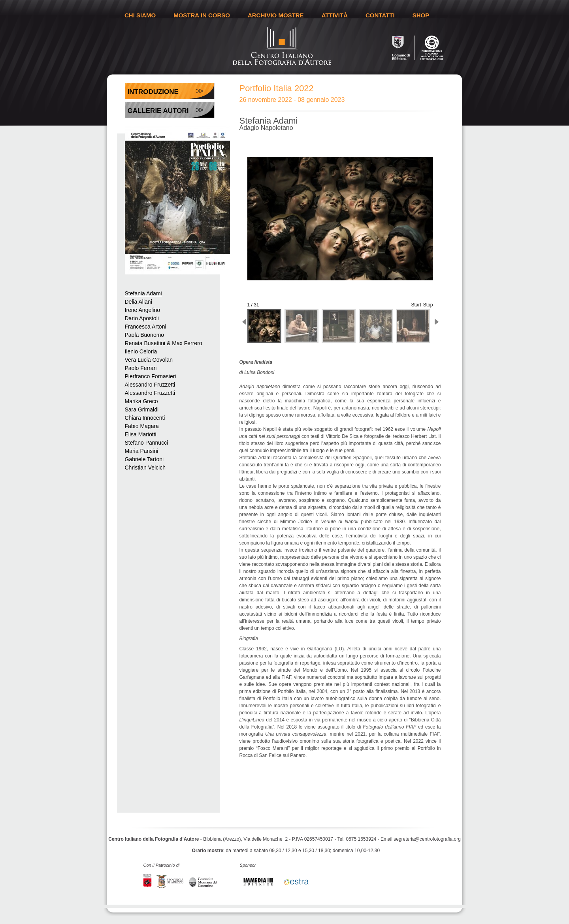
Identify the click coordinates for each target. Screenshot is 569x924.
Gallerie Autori (158, 111)
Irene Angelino (143, 310)
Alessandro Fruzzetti (150, 385)
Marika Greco (141, 401)
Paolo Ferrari (141, 368)
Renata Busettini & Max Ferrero (164, 343)
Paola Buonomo (145, 335)
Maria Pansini (142, 451)
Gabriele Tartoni (144, 459)
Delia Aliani (138, 302)
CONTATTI (380, 15)
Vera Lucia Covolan (149, 360)
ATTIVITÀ (335, 15)
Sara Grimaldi (142, 409)
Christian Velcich (145, 468)
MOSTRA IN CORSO (202, 15)
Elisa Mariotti (141, 434)
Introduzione (153, 92)
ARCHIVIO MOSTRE (276, 15)
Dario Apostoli (142, 318)
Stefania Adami (143, 293)
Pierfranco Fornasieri (151, 376)
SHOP (421, 15)
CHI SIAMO (140, 15)
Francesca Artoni (146, 327)
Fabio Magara (142, 426)
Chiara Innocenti (145, 418)
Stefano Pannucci (147, 443)
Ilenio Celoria (141, 351)
